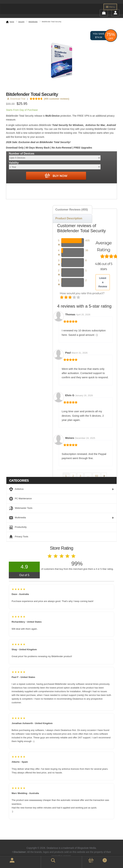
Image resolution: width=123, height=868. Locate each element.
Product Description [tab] (69, 218)
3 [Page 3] (80, 476)
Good (75, 298)
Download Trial (16, 99)
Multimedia (61, 518)
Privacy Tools (19, 537)
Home (12, 22)
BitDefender (33, 22)
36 (87, 250)
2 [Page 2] (73, 476)
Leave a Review (103, 282)
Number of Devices (22, 154)
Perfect (79, 298)
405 (87, 240)
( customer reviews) (56, 99)
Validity (14, 163)
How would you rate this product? (82, 293)
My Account (8, 862)
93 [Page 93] (97, 476)
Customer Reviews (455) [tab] (72, 210)
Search (48, 860)
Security (21, 22)
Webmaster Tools (21, 508)
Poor (62, 298)
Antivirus (61, 489)
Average (70, 298)
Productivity (18, 527)
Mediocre (66, 298)
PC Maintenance (20, 499)
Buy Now (56, 176)
